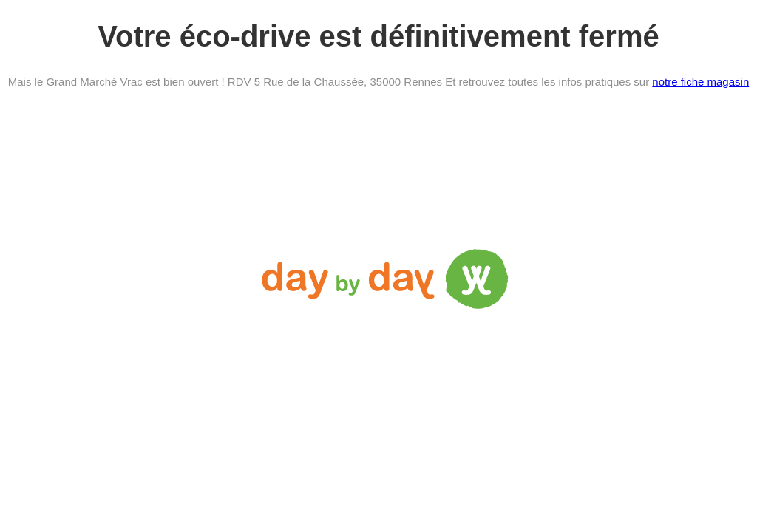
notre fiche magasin (700, 82)
